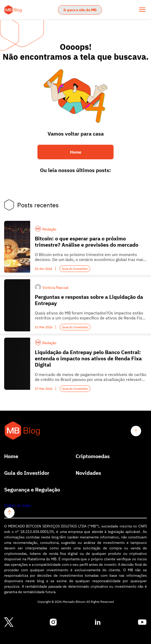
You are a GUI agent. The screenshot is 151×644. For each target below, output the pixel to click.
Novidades (88, 473)
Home (11, 456)
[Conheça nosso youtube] (142, 622)
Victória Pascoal (55, 288)
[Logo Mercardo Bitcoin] (13, 10)
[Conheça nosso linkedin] (98, 622)
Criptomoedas (93, 456)
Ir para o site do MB (80, 10)
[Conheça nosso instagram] (53, 622)
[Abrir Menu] (142, 10)
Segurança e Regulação (32, 490)
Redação (49, 229)
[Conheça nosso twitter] (9, 622)
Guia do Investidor (75, 269)
